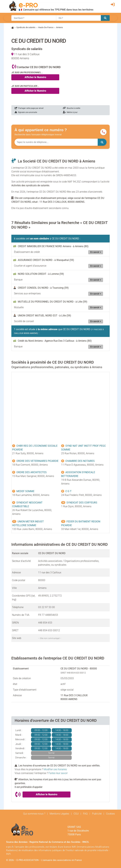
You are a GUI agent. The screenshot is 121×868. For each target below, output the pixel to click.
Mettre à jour (70, 112)
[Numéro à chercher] (56, 142)
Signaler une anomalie (26, 112)
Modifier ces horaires (55, 769)
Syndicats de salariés (26, 27)
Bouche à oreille (72, 108)
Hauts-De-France (46, 27)
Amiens (59, 27)
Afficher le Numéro (35, 77)
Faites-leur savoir (58, 773)
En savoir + (96, 252)
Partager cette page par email (29, 108)
